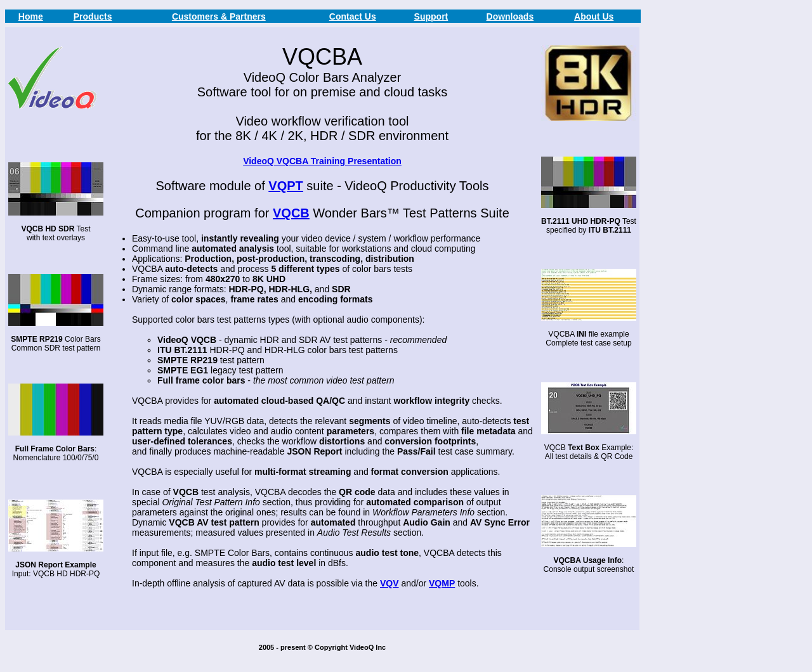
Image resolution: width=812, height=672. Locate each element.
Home (31, 16)
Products (93, 16)
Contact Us (353, 16)
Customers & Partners (219, 16)
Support (431, 16)
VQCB (291, 213)
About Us (594, 16)
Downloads (510, 16)
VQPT (285, 186)
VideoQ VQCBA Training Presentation (322, 161)
